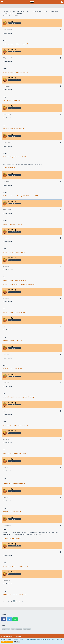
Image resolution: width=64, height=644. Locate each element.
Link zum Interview (8, 168)
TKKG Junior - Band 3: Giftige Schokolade (14, 312)
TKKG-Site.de (27, 629)
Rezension (19, 629)
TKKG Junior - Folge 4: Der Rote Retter (13, 157)
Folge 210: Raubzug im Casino (11, 512)
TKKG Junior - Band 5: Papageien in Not (14, 280)
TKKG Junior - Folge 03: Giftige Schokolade (14, 44)
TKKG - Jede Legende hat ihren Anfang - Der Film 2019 (18, 397)
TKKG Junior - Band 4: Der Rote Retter (13, 129)
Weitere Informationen (7, 642)
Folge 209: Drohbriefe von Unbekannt (13, 483)
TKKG (13, 629)
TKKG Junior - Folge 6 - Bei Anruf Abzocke (14, 595)
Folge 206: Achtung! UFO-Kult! (11, 100)
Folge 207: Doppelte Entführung (11, 224)
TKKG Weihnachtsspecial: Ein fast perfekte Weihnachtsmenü (19, 196)
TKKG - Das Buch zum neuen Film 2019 (14, 453)
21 (17, 601)
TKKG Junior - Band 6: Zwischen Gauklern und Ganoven (18, 284)
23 (22, 601)
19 (11, 601)
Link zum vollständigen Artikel (11, 538)
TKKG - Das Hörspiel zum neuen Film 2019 (14, 425)
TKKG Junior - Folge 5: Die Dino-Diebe (13, 252)
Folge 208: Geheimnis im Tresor (11, 341)
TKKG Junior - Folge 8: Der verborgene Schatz (15, 566)
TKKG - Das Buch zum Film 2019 (12, 369)
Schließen (17, 642)
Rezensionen (6, 629)
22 (20, 601)
